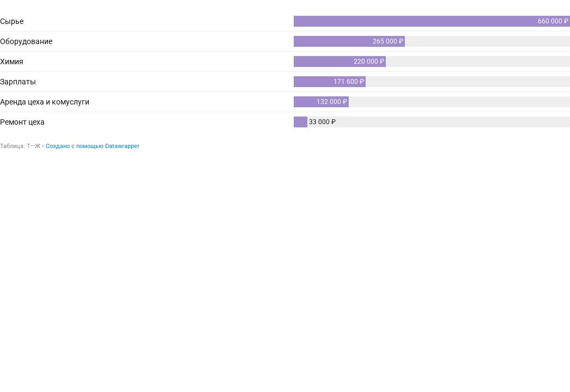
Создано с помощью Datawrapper (93, 146)
